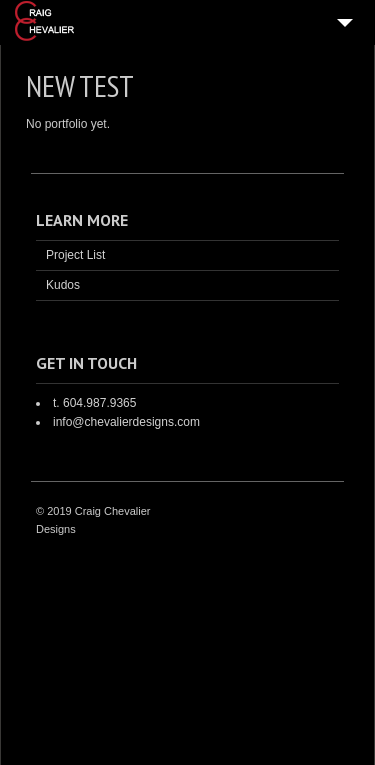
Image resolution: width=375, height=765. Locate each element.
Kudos (63, 285)
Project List (75, 255)
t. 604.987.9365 (94, 403)
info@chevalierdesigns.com (126, 422)
